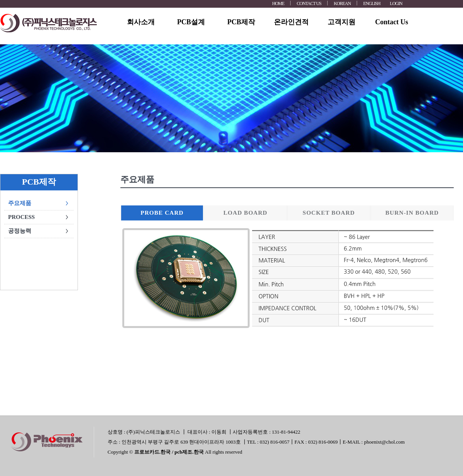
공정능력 (20, 231)
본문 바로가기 (0, 0)
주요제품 (20, 203)
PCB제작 (241, 22)
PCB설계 (191, 22)
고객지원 (341, 22)
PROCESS (21, 217)
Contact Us (392, 22)
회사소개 (141, 22)
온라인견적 (291, 22)
